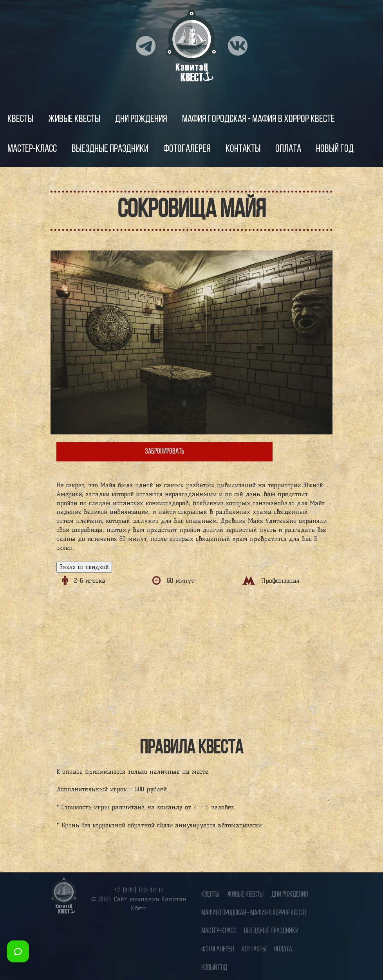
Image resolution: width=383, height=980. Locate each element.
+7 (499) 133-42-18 (139, 890)
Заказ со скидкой (84, 567)
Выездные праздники (110, 149)
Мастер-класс (32, 149)
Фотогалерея (187, 149)
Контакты (243, 149)
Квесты (20, 120)
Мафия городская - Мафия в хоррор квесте (258, 120)
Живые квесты (74, 120)
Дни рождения (141, 120)
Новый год (335, 149)
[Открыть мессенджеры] (18, 951)
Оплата (288, 149)
